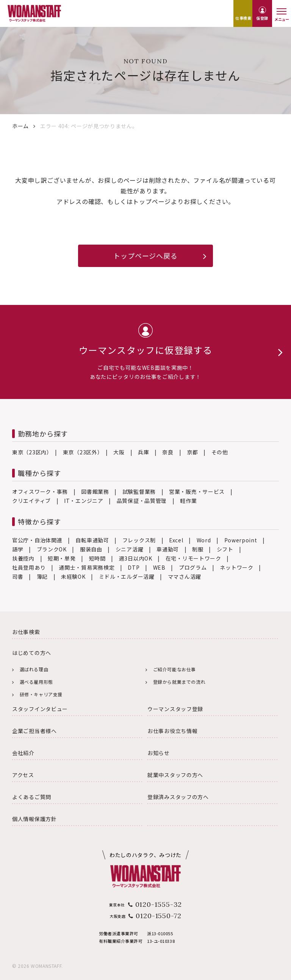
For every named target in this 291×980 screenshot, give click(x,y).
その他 (220, 452)
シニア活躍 (130, 549)
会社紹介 (23, 753)
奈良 (168, 452)
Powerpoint (241, 540)
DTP (134, 567)
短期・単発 (62, 558)
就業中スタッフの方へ (175, 775)
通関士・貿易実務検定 (87, 567)
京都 (192, 452)
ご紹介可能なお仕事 (174, 669)
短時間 (97, 558)
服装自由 (91, 549)
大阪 (119, 452)
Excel (176, 540)
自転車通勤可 (92, 540)
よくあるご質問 (32, 797)
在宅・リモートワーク (193, 558)
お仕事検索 (26, 632)
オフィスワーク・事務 (40, 492)
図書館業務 (95, 492)
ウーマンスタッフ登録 (175, 709)
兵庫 (143, 452)
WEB (159, 567)
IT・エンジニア (84, 501)
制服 (198, 549)
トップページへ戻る (145, 256)
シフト (225, 549)
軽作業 (188, 501)
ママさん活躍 (185, 576)
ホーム (20, 126)
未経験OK (73, 576)
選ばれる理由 (34, 669)
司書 (18, 576)
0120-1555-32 (159, 904)
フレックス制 (139, 540)
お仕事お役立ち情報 (172, 731)
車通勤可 (168, 549)
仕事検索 (243, 18)
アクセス (23, 775)
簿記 (42, 576)
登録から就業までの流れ (179, 682)
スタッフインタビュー (40, 709)
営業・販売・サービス (197, 492)
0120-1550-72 (159, 916)
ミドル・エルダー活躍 (127, 576)
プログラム (193, 567)
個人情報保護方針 (34, 819)
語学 (18, 549)
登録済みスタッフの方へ (178, 797)
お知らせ (159, 753)
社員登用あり (29, 567)
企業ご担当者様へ (34, 731)
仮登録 (262, 18)
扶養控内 (23, 558)
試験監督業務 (139, 492)
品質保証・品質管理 (142, 501)
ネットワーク (236, 567)
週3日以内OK (136, 558)
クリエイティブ (31, 501)
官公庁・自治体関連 (37, 540)
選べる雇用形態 (36, 682)
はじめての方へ (32, 653)
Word (204, 540)
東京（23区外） (82, 452)
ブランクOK (52, 549)
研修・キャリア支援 (41, 694)
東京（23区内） (31, 452)
